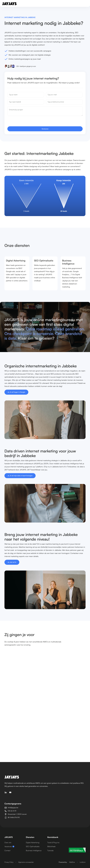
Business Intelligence (34, 850)
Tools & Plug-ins (53, 842)
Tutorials (50, 850)
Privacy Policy (9, 862)
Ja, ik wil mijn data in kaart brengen (20, 476)
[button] (86, 4)
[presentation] (23, 123)
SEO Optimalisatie (33, 846)
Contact (7, 850)
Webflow (72, 862)
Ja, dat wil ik (12, 562)
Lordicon (83, 862)
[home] (9, 4)
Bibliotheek (51, 846)
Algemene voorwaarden (26, 862)
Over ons (8, 842)
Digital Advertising (33, 842)
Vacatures (9, 846)
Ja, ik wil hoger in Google (17, 392)
